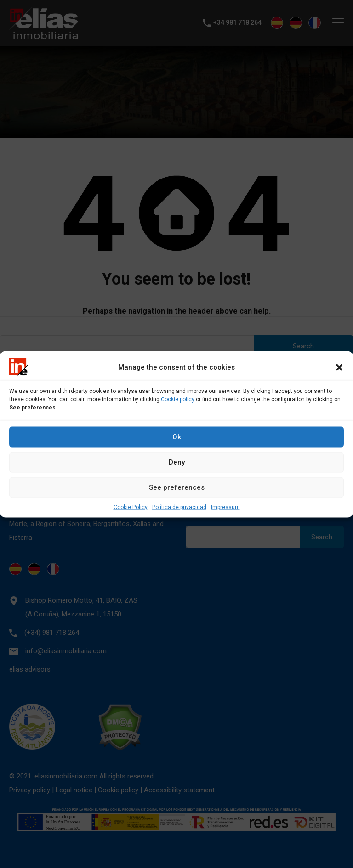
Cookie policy (178, 399)
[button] (339, 367)
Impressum (225, 507)
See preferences (177, 487)
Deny (177, 462)
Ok (177, 437)
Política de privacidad (179, 507)
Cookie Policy (131, 507)
